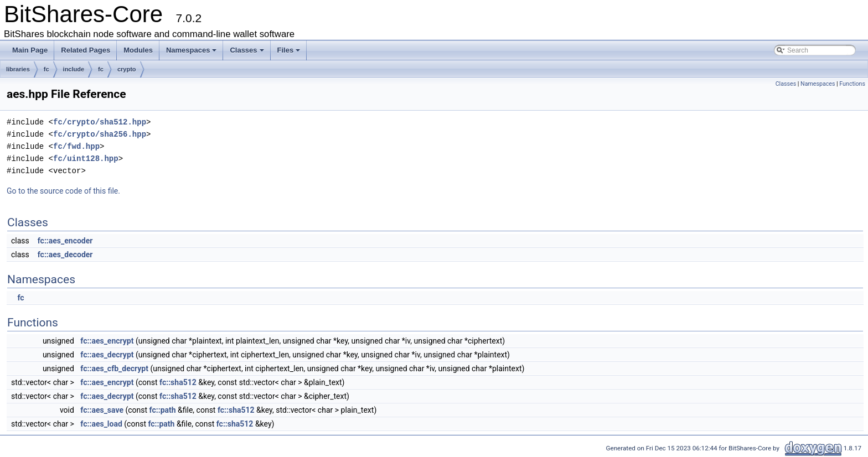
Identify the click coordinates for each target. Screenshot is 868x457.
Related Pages (86, 50)
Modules (138, 50)
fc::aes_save (102, 410)
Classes (247, 50)
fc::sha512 (178, 382)
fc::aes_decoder (65, 255)
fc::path (163, 410)
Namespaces (192, 50)
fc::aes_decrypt (107, 355)
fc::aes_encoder (65, 241)
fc (46, 69)
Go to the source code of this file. (63, 191)
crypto (127, 69)
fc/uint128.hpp (86, 159)
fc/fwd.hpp (76, 146)
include (74, 69)
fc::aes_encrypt (107, 341)
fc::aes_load (101, 424)
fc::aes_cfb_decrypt (114, 368)
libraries (18, 69)
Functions (852, 84)
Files (289, 50)
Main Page (30, 50)
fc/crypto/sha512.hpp (100, 122)
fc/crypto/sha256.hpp (100, 134)
